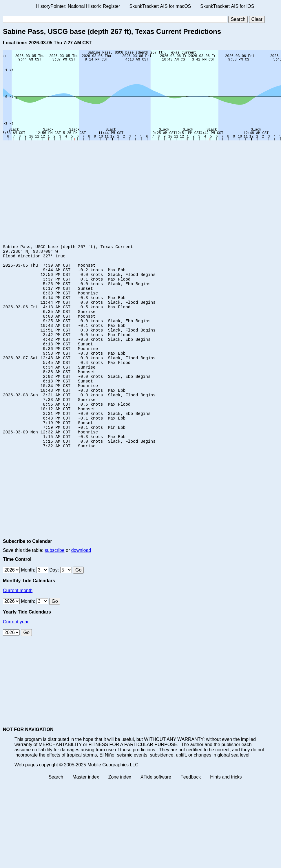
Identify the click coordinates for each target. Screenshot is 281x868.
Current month (18, 629)
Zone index (120, 815)
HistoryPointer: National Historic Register (78, 6)
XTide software (156, 815)
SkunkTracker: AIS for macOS (160, 6)
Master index (86, 815)
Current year (16, 660)
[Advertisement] (72, 187)
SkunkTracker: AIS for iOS (227, 6)
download (81, 588)
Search (56, 815)
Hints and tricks (226, 815)
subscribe (54, 588)
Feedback (191, 815)
